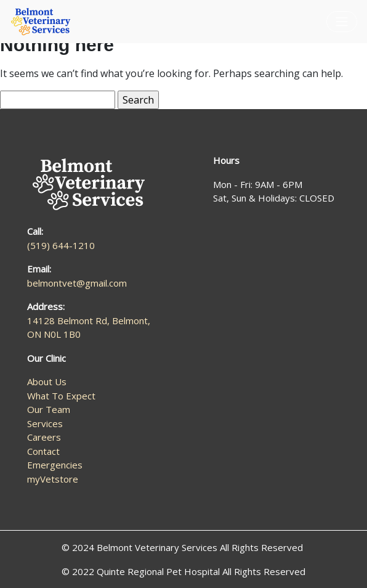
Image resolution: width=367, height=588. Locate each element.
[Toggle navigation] (342, 22)
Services (45, 423)
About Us (47, 382)
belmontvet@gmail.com (77, 283)
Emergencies (55, 465)
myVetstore (53, 479)
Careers (44, 437)
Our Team (49, 409)
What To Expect (61, 396)
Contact (43, 451)
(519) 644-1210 (61, 245)
